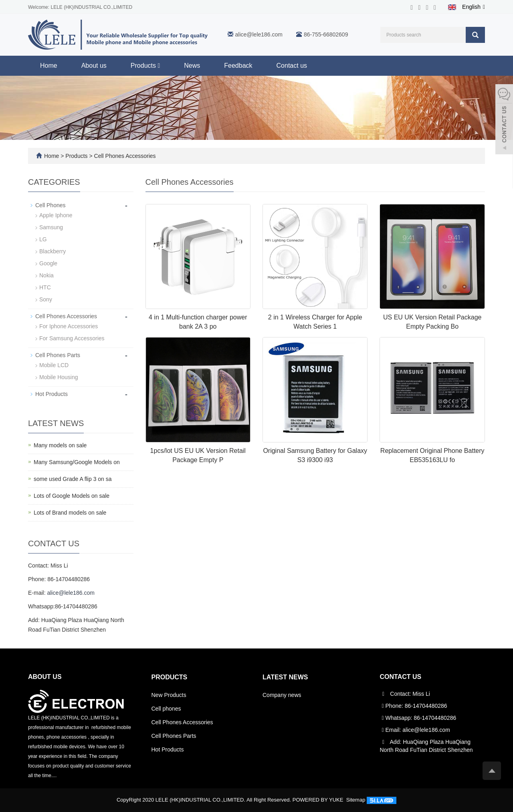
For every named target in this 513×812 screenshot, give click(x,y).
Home (49, 66)
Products (145, 66)
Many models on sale (60, 445)
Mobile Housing (59, 377)
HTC (45, 287)
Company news (282, 695)
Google (48, 263)
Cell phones (166, 709)
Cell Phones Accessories (124, 156)
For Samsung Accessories (72, 338)
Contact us (292, 66)
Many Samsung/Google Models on (77, 462)
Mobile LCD (54, 365)
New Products (169, 695)
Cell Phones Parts (58, 355)
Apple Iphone (56, 215)
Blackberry (53, 251)
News (192, 66)
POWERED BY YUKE (319, 800)
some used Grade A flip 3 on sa (73, 479)
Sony (46, 299)
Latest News (285, 677)
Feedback (238, 66)
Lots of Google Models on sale (72, 496)
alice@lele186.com (259, 34)
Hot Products (52, 394)
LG (43, 239)
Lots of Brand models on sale (70, 513)
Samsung (51, 227)
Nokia (46, 275)
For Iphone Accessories (69, 326)
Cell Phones (50, 205)
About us (94, 66)
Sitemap (356, 800)
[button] (159, 66)
